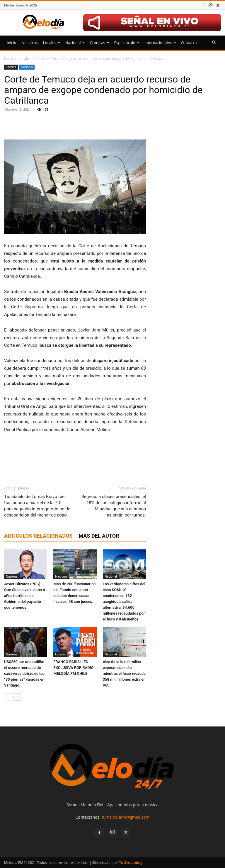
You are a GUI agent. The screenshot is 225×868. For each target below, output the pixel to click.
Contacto (189, 43)
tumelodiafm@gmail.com (126, 817)
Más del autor (99, 536)
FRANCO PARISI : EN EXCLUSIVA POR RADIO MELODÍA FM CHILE (73, 668)
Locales (52, 43)
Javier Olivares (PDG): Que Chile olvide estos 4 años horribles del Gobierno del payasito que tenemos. (24, 596)
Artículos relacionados (38, 536)
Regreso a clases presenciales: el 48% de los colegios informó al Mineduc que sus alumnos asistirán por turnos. (114, 506)
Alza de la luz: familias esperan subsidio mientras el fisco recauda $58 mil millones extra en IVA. (124, 673)
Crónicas (99, 43)
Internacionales (160, 43)
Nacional (75, 43)
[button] (214, 43)
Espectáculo (127, 43)
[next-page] (17, 697)
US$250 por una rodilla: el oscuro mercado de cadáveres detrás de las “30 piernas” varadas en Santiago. (24, 673)
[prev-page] (8, 697)
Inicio (11, 43)
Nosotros (30, 43)
